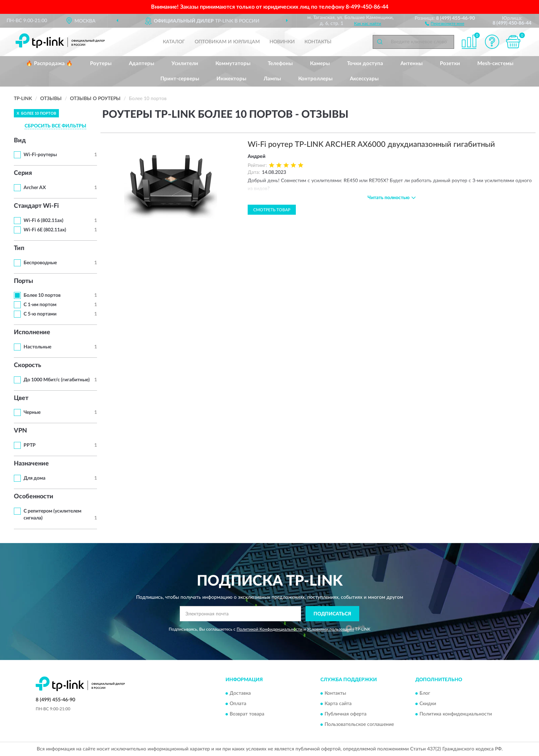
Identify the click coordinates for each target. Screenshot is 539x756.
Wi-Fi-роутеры (40, 155)
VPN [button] (20, 431)
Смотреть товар (272, 210)
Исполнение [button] (32, 332)
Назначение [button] (31, 464)
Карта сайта (338, 704)
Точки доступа (365, 64)
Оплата (238, 704)
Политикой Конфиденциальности (269, 629)
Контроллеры (315, 79)
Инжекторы (231, 79)
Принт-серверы (180, 79)
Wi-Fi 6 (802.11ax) (43, 221)
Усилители (185, 64)
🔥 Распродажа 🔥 (49, 64)
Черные (32, 412)
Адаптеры (142, 64)
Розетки (450, 64)
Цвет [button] (21, 398)
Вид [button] (20, 141)
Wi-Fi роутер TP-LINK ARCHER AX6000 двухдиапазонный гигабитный (371, 144)
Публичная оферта (346, 714)
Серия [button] (23, 173)
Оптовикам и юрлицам (227, 42)
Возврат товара (247, 714)
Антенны (412, 64)
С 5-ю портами (40, 314)
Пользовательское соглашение (359, 724)
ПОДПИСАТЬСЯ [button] (332, 614)
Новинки (282, 42)
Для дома (34, 478)
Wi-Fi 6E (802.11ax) (45, 230)
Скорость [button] (28, 365)
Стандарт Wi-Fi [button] (36, 206)
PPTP (30, 445)
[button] (445, 23)
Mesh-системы (495, 64)
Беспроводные (40, 263)
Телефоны (280, 64)
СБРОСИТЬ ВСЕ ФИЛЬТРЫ (55, 126)
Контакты (318, 42)
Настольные (37, 347)
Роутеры (101, 64)
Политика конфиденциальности (456, 714)
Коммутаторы (233, 64)
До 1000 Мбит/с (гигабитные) (57, 380)
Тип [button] (19, 248)
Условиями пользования (330, 629)
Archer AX (35, 188)
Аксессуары (364, 79)
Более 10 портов (42, 295)
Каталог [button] (174, 42)
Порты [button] (24, 281)
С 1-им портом (40, 305)
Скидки (428, 704)
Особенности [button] (34, 497)
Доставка (240, 693)
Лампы (272, 79)
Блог (425, 693)
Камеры (320, 64)
